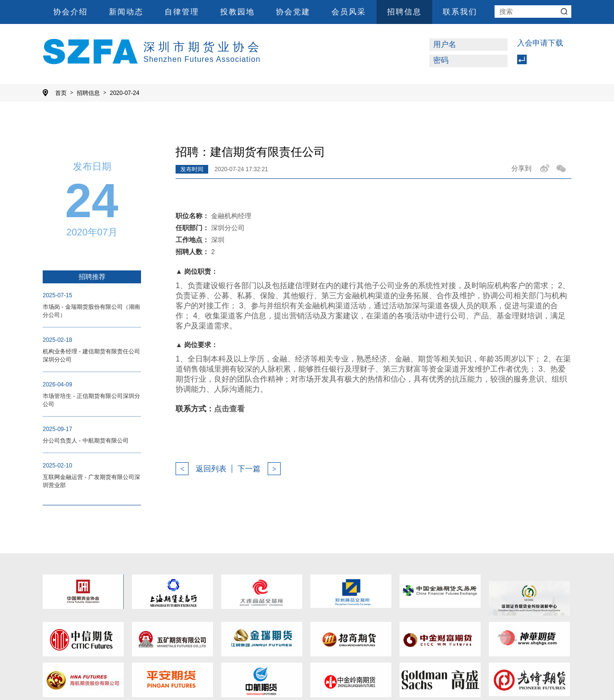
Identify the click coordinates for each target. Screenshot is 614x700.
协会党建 (293, 12)
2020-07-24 (124, 93)
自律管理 (182, 12)
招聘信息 (404, 12)
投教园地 (237, 12)
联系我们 (460, 12)
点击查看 (229, 409)
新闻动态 (126, 12)
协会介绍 (71, 12)
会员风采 (349, 12)
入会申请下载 (540, 43)
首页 (64, 93)
